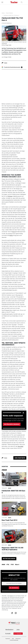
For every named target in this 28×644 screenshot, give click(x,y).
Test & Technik (9, 13)
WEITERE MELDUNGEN (9, 559)
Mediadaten (9, 630)
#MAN (4, 470)
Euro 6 (14, 232)
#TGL (8, 565)
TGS (17, 106)
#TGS (12, 565)
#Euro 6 (17, 565)
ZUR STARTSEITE (20, 458)
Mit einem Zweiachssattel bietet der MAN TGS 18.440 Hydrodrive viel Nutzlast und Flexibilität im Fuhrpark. (14, 553)
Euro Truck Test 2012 (10, 520)
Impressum (8, 639)
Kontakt (8, 634)
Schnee (10, 196)
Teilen (4, 63)
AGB (13, 639)
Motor (11, 235)
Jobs (18, 630)
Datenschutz (18, 639)
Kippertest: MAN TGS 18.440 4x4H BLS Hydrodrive (13, 549)
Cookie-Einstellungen (14, 640)
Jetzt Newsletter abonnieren (12, 424)
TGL (3, 343)
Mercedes (20, 446)
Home (3, 13)
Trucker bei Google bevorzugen (12, 67)
